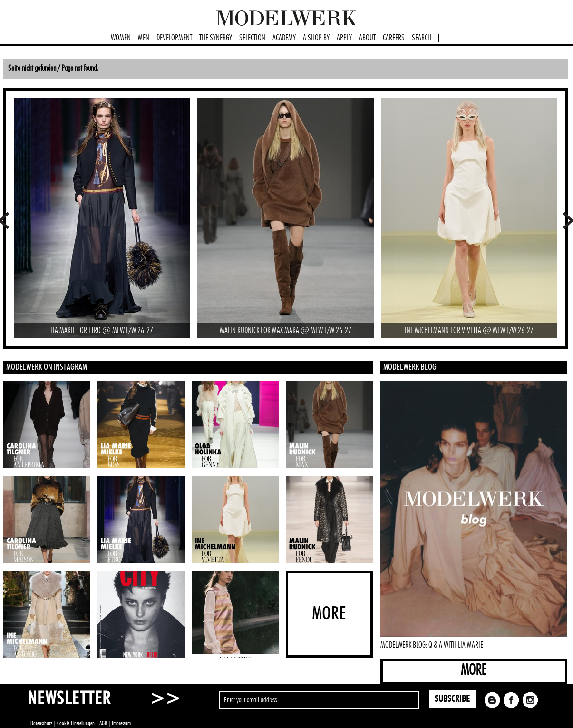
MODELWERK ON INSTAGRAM (47, 367)
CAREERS (394, 38)
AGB (103, 723)
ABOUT (367, 38)
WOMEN (121, 38)
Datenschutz (41, 723)
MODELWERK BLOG (410, 367)
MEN (144, 38)
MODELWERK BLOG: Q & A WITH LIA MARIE (432, 645)
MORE (474, 670)
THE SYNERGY (216, 38)
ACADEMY (284, 38)
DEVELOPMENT (174, 38)
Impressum (121, 723)
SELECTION (252, 38)
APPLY (344, 38)
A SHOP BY (316, 38)
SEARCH (422, 38)
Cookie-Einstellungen (76, 723)
